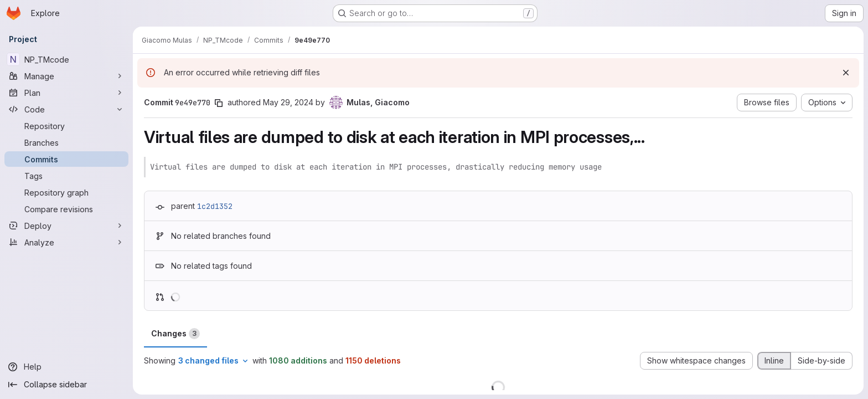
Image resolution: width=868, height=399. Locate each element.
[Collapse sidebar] (66, 385)
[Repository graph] (66, 192)
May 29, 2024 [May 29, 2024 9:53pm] (288, 102)
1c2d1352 (215, 206)
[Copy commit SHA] (219, 103)
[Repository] (66, 126)
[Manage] (66, 76)
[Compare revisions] (66, 209)
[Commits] (66, 159)
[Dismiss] (846, 73)
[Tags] (66, 176)
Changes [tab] (175, 334)
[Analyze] (66, 242)
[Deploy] (66, 226)
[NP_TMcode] (66, 59)
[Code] (66, 109)
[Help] (66, 367)
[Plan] (66, 93)
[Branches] (66, 142)
